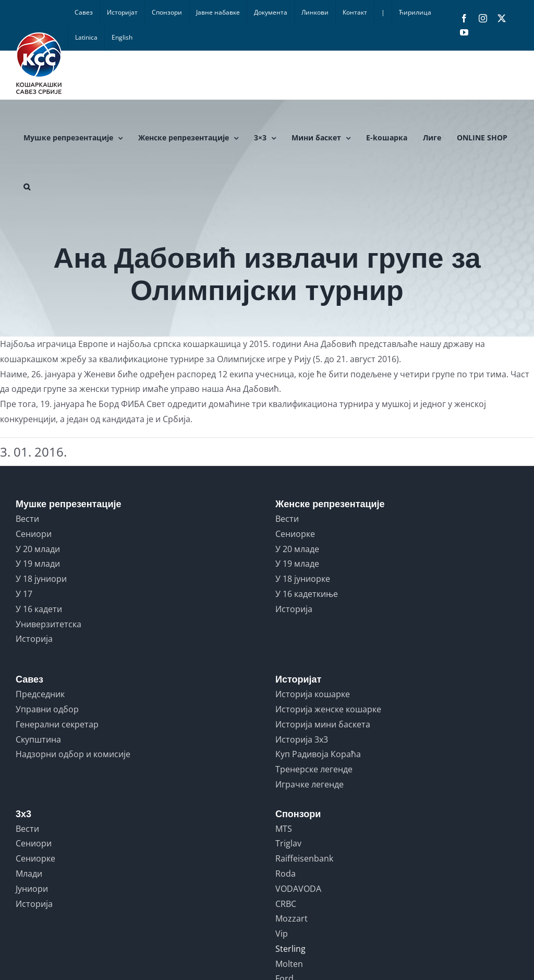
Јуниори (32, 889)
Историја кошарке (313, 694)
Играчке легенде (310, 784)
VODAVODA (298, 889)
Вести (27, 519)
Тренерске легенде (314, 769)
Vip (282, 934)
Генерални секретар (57, 724)
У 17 (24, 594)
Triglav (288, 843)
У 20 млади (38, 549)
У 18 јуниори (41, 579)
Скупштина (38, 739)
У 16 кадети (39, 609)
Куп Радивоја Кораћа (318, 754)
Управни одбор (47, 709)
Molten (289, 964)
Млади (29, 874)
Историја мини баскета (323, 724)
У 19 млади (38, 564)
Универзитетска (48, 624)
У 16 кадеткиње (307, 594)
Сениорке (295, 534)
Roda (286, 874)
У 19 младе (297, 564)
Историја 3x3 (302, 739)
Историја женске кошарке (328, 709)
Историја (34, 639)
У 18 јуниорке (303, 579)
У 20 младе (297, 549)
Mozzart (292, 918)
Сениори (34, 534)
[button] (27, 187)
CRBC (286, 904)
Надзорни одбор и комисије (73, 754)
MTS (284, 829)
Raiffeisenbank (304, 858)
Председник (40, 694)
